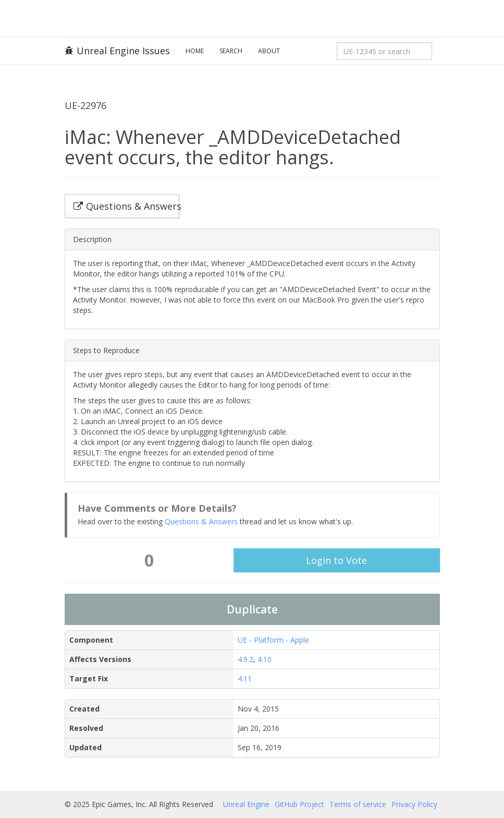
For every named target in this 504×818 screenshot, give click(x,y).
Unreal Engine (246, 804)
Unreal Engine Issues (117, 51)
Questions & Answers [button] (126, 206)
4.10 (265, 659)
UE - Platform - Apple (273, 640)
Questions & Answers (201, 521)
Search (231, 51)
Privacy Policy (414, 804)
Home (195, 51)
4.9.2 (245, 659)
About (269, 51)
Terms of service (358, 804)
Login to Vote (336, 560)
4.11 (245, 678)
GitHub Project (299, 804)
